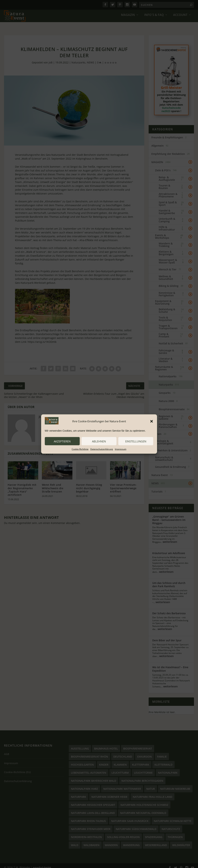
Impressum (121, 449)
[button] (152, 421)
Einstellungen (136, 441)
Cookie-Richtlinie (80, 449)
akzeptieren (62, 441)
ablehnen (99, 441)
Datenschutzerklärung (102, 449)
